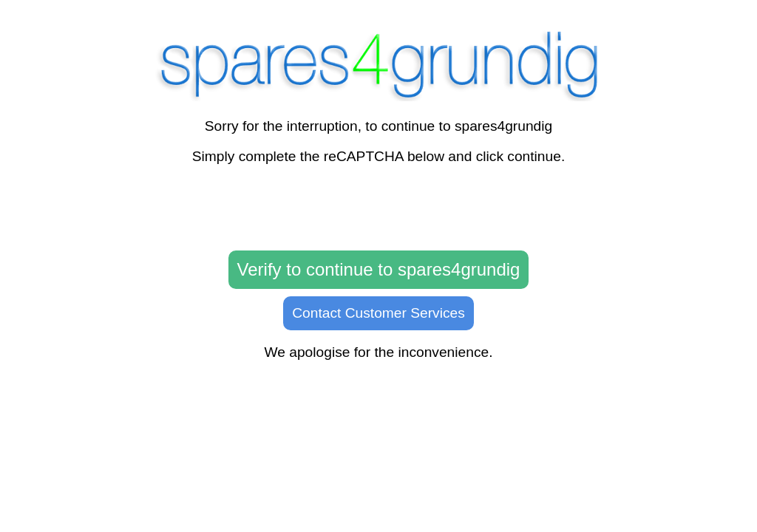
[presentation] (378, 208)
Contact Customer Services (378, 313)
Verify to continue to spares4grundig (379, 269)
